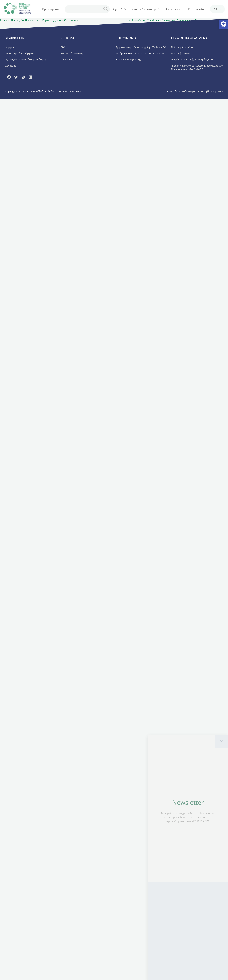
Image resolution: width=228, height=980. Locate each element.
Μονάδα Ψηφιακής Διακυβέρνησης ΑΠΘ (201, 91)
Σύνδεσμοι (66, 59)
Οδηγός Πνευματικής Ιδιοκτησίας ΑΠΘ (192, 59)
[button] (223, 24)
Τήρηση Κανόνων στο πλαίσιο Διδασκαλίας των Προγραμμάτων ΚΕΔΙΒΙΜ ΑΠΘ (197, 67)
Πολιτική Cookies (180, 53)
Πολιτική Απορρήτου (183, 47)
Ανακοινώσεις (174, 9)
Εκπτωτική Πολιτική (72, 53)
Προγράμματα (51, 12)
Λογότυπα (11, 66)
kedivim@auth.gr (132, 59)
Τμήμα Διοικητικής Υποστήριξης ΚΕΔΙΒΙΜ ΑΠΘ (141, 47)
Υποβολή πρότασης (146, 9)
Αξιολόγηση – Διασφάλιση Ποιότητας (26, 59)
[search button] (106, 9)
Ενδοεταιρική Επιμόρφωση (20, 53)
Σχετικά (120, 9)
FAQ (63, 47)
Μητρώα (10, 47)
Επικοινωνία (196, 9)
